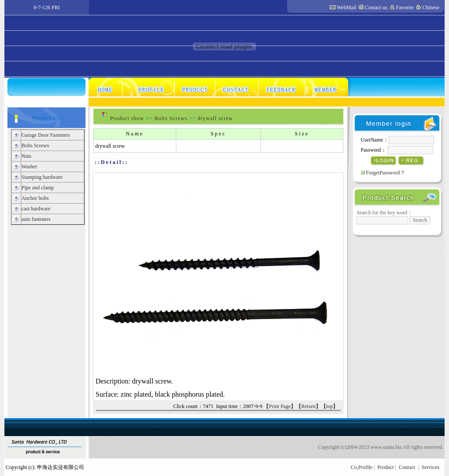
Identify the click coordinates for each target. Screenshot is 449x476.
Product (386, 467)
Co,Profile (362, 467)
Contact (407, 467)
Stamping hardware (42, 177)
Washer (29, 167)
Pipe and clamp (38, 188)
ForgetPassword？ (386, 173)
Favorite (405, 7)
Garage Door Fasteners (46, 135)
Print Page (280, 406)
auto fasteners (36, 219)
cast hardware (36, 209)
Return (308, 406)
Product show (127, 118)
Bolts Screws (35, 146)
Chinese (431, 7)
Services (430, 467)
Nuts (27, 156)
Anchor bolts (35, 198)
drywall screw (216, 118)
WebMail (346, 7)
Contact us (376, 7)
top (330, 406)
